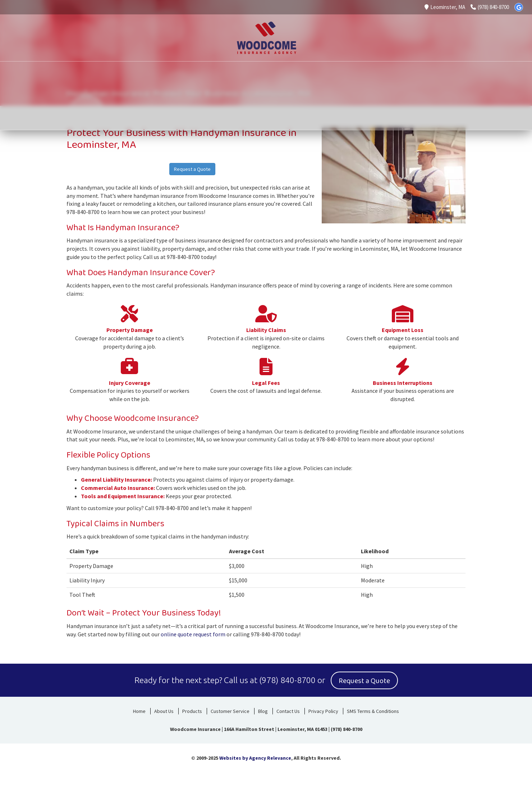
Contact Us (288, 710)
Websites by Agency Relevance (255, 757)
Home (139, 710)
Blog (263, 710)
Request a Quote (192, 169)
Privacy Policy (323, 710)
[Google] (519, 7)
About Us (164, 710)
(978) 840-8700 (490, 7)
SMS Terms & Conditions (373, 710)
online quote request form (193, 634)
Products (192, 710)
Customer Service (230, 710)
